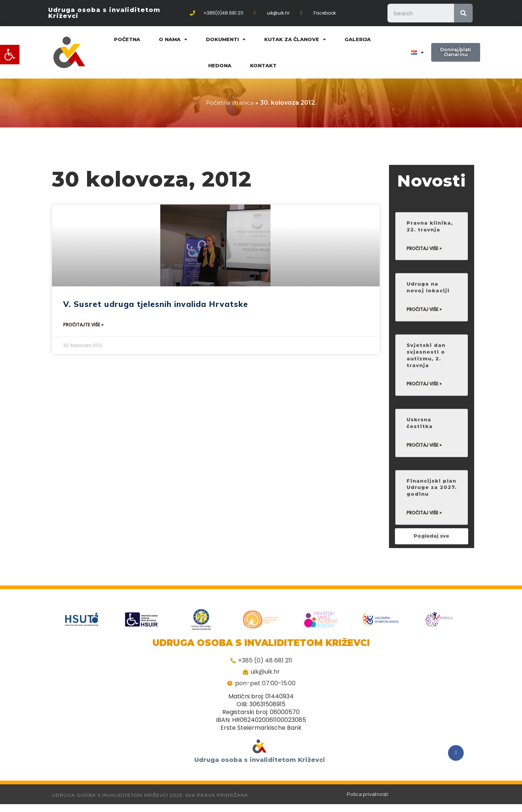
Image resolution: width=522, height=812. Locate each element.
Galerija (358, 39)
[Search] (463, 13)
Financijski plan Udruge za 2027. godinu (432, 515)
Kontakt (263, 65)
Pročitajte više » (83, 325)
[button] (10, 55)
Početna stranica (230, 103)
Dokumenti (226, 39)
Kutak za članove (295, 39)
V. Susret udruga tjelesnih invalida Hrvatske (156, 304)
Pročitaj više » (424, 273)
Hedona (220, 65)
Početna (127, 39)
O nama (173, 39)
